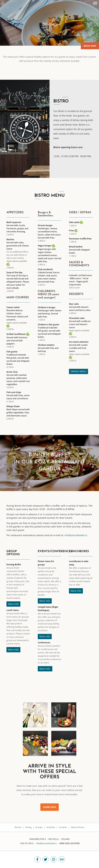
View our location (69, 843)
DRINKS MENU (79, 371)
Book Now (90, 46)
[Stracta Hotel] (3, 3)
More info (13, 604)
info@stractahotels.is (76, 535)
